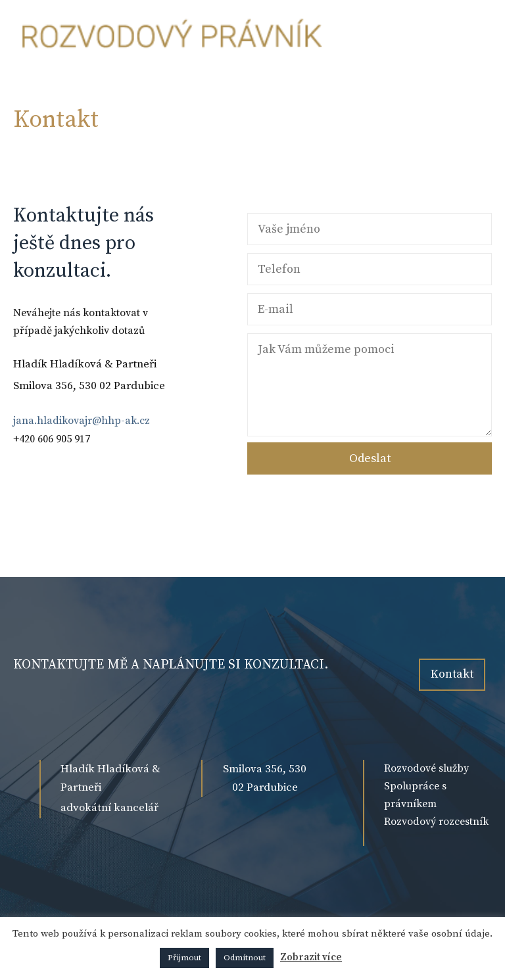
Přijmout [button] (184, 958)
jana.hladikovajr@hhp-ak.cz (82, 421)
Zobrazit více (311, 957)
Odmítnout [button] (245, 958)
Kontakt (452, 674)
